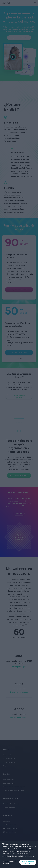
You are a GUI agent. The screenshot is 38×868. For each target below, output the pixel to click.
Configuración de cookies (10, 862)
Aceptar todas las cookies (28, 862)
